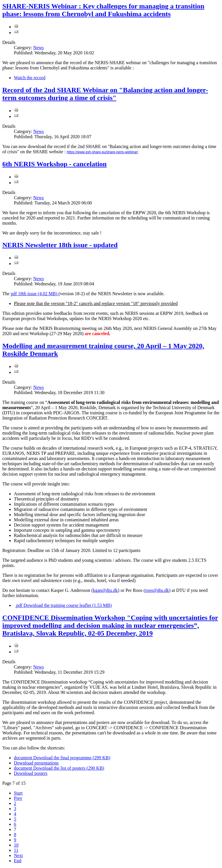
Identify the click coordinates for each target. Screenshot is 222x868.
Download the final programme (62, 758)
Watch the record (30, 78)
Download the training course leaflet (63, 605)
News (38, 48)
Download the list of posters (59, 768)
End (18, 861)
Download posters (31, 773)
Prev (18, 798)
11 (16, 850)
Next (18, 855)
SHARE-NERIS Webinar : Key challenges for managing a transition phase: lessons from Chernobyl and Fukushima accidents (103, 10)
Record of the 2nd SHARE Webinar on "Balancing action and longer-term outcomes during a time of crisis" (105, 94)
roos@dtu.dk (157, 590)
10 (16, 845)
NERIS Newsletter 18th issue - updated (60, 245)
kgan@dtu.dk (105, 590)
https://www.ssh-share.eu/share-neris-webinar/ (102, 152)
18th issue (35, 294)
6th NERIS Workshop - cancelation (54, 164)
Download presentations (36, 763)
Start (18, 793)
